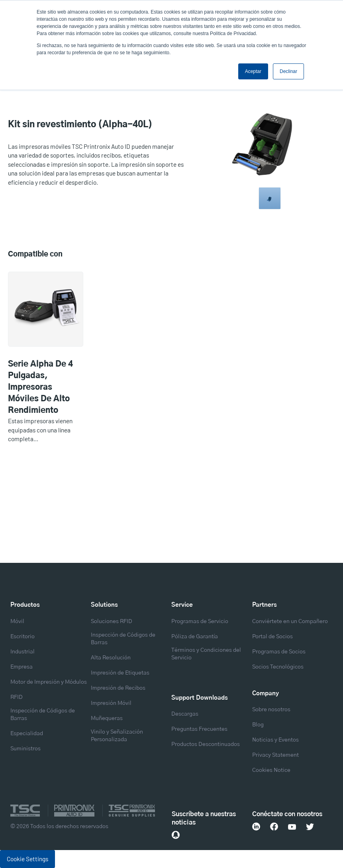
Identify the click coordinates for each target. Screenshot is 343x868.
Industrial (23, 652)
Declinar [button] (288, 71)
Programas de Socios (279, 652)
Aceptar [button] (253, 71)
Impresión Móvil (111, 703)
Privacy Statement (275, 755)
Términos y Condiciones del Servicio (206, 654)
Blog (258, 725)
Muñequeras (107, 718)
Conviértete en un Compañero (290, 621)
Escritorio (23, 637)
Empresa (22, 667)
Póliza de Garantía (195, 637)
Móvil (17, 621)
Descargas (185, 714)
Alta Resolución (111, 658)
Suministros (25, 749)
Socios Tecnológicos (278, 667)
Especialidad (27, 734)
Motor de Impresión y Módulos (49, 682)
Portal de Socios (272, 637)
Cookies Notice (271, 770)
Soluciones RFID (112, 621)
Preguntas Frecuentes (199, 729)
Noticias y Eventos (275, 740)
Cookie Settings (27, 859)
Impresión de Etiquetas (120, 673)
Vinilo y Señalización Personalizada (117, 736)
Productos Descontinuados (206, 744)
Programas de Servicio (200, 621)
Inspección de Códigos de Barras (43, 715)
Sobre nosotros (271, 710)
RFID (17, 697)
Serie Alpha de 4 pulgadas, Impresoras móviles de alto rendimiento (40, 387)
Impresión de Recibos (118, 688)
